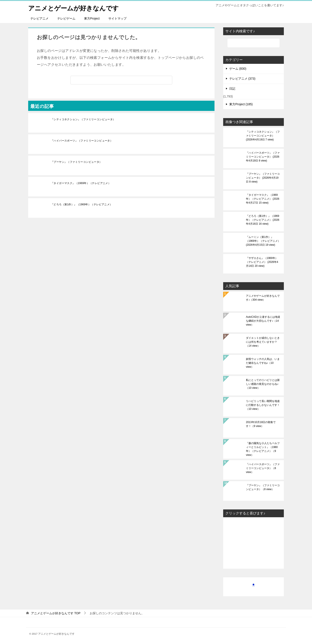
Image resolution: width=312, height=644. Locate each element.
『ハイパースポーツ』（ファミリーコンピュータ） (82, 141)
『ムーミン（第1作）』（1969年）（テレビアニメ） (263, 241)
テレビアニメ (39, 18)
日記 (232, 89)
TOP (56, 613)
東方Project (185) (241, 104)
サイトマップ (117, 18)
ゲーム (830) (238, 69)
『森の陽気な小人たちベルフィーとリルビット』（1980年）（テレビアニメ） (263, 449)
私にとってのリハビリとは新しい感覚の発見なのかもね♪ (263, 384)
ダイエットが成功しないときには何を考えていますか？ (263, 342)
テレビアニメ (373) (242, 79)
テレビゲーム (66, 18)
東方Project (92, 18)
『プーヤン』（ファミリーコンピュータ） (76, 162)
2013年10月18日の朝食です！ (261, 424)
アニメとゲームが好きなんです (75, 7)
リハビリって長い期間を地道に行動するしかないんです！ (263, 405)
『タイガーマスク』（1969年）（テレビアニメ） (81, 183)
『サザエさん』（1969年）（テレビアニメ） (262, 262)
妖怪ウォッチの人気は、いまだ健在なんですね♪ (263, 363)
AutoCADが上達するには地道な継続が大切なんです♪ (263, 321)
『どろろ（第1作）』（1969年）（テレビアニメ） (82, 204)
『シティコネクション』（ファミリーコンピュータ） (83, 119)
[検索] (121, 80)
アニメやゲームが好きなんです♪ (263, 298)
